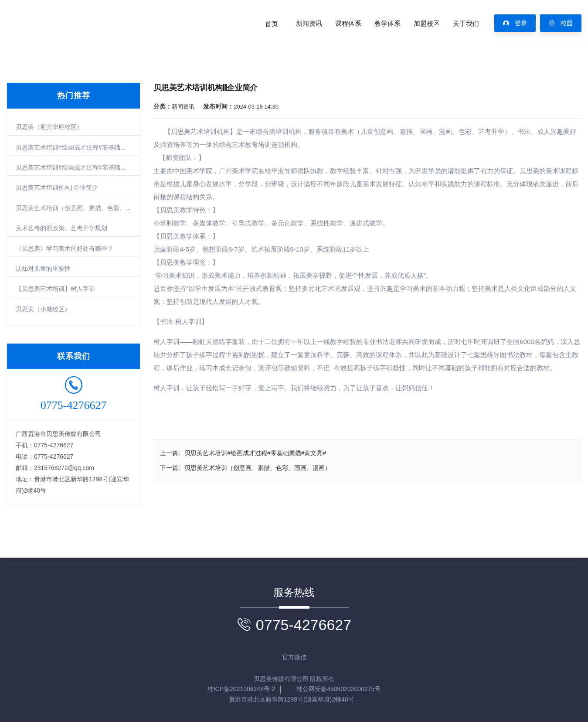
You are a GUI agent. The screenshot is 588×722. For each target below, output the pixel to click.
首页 (272, 24)
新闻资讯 (309, 24)
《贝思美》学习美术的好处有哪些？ (65, 249)
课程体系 (348, 24)
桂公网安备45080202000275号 (338, 689)
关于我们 (466, 24)
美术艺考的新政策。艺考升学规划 (61, 228)
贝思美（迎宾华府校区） (49, 127)
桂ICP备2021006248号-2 (241, 689)
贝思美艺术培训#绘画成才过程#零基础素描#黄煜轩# (87, 167)
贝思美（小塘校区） (43, 309)
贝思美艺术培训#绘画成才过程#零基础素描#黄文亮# (87, 147)
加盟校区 (427, 24)
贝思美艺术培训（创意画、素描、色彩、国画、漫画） (89, 208)
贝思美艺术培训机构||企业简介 (57, 187)
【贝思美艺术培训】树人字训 (55, 289)
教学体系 (387, 24)
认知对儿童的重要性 (43, 269)
